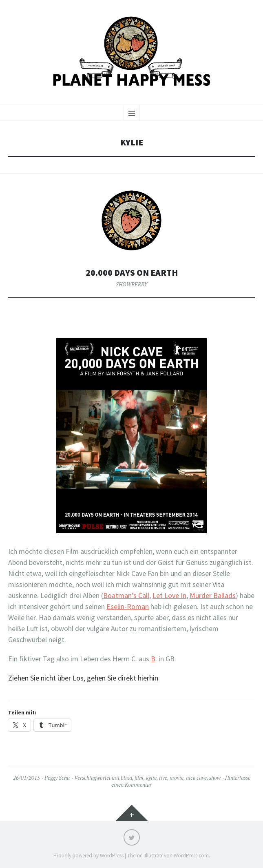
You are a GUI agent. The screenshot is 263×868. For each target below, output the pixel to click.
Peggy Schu (57, 778)
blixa (126, 778)
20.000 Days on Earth (132, 273)
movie (177, 778)
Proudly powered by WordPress (88, 856)
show (215, 778)
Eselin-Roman (128, 606)
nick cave (196, 778)
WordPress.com (191, 856)
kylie (151, 778)
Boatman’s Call (126, 595)
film (139, 778)
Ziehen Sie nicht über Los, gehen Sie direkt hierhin (83, 678)
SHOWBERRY (131, 284)
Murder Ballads (213, 595)
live (163, 778)
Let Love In (169, 595)
